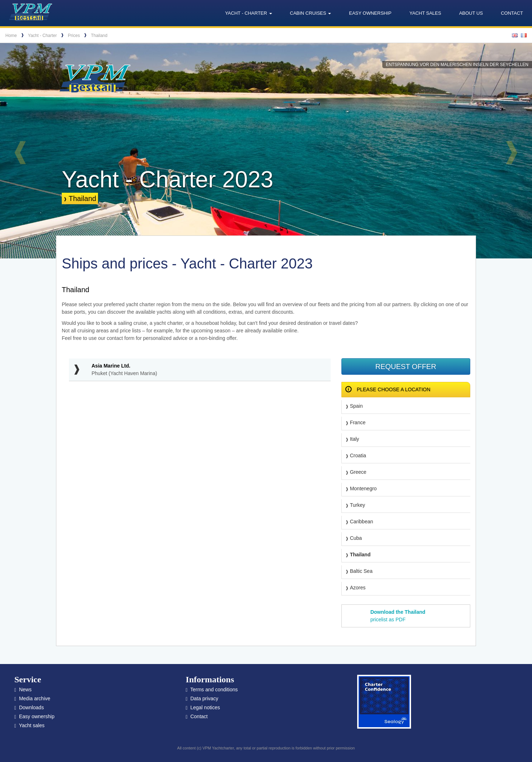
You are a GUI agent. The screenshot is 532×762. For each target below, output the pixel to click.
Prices (74, 36)
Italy (355, 439)
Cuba (356, 538)
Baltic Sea (361, 571)
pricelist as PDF (398, 616)
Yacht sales (425, 13)
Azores (358, 588)
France (358, 422)
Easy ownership (370, 13)
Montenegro (363, 488)
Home (11, 36)
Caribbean (362, 522)
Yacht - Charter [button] (249, 13)
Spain (356, 406)
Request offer (406, 366)
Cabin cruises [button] (311, 13)
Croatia (358, 455)
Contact (512, 13)
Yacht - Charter (42, 36)
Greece (358, 472)
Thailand (99, 36)
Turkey (358, 505)
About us (471, 13)
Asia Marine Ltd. (111, 366)
